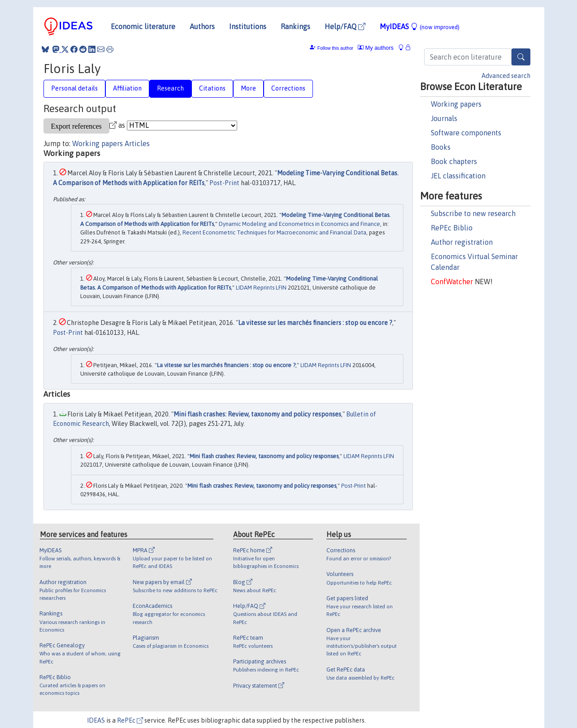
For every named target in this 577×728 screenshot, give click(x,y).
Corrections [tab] (288, 88)
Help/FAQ (345, 26)
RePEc (130, 720)
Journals (444, 118)
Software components (466, 133)
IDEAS (96, 720)
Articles (137, 143)
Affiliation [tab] (127, 88)
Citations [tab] (212, 88)
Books (441, 147)
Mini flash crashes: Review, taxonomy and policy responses (257, 414)
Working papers (456, 104)
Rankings (295, 26)
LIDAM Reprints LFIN (261, 288)
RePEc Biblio (452, 228)
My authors (376, 48)
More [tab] (248, 88)
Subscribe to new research (473, 213)
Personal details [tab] (74, 88)
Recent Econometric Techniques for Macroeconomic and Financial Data (274, 232)
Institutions (248, 26)
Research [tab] (170, 88)
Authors (202, 26)
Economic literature (143, 26)
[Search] (521, 57)
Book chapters (454, 161)
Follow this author (335, 48)
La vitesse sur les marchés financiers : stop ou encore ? (315, 323)
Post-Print (224, 183)
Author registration (462, 242)
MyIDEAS (420, 26)
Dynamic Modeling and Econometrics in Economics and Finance (299, 224)
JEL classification (458, 176)
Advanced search (506, 76)
